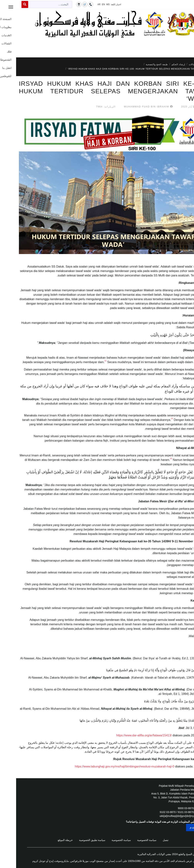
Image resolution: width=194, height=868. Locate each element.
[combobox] (34, 4)
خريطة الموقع (49, 840)
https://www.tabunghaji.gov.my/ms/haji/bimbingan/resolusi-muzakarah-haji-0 (108, 766)
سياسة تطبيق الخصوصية (76, 840)
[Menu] (97, 46)
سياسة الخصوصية (131, 840)
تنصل (149, 840)
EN (87, 4)
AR (83, 4)
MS (92, 4)
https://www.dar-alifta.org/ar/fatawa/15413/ (128, 735)
